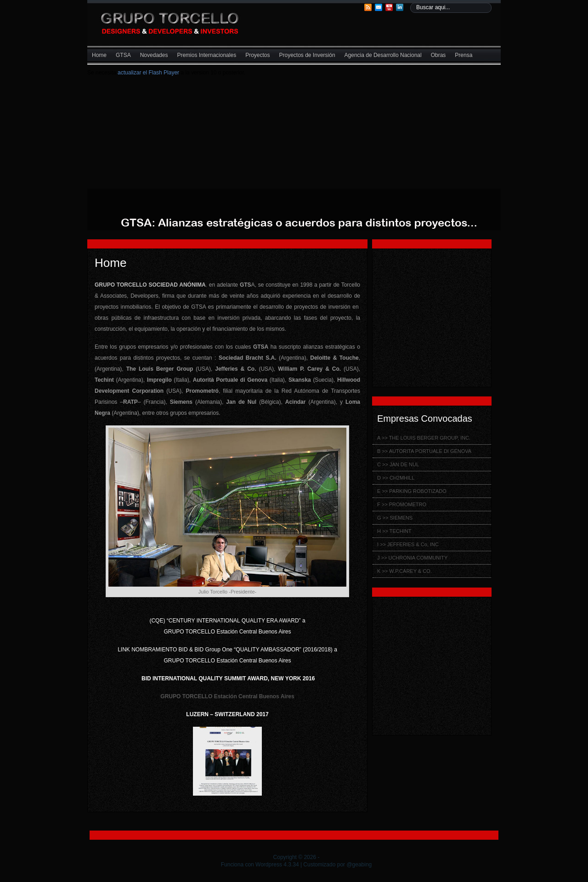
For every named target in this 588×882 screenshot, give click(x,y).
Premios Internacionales (206, 55)
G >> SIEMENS (395, 518)
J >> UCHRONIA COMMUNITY (412, 558)
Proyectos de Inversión (307, 55)
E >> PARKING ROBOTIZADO (412, 491)
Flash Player (163, 73)
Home (99, 55)
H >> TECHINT (394, 531)
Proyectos (257, 55)
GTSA (123, 55)
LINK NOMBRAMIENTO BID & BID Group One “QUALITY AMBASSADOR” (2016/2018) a (227, 650)
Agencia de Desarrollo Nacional (383, 55)
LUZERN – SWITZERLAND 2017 (227, 714)
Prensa (464, 55)
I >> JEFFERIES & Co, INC (408, 544)
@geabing (359, 865)
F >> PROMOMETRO (402, 504)
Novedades (154, 55)
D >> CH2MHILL (396, 478)
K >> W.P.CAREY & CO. (404, 571)
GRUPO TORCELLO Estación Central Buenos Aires (227, 661)
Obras (438, 55)
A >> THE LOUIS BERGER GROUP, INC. (424, 438)
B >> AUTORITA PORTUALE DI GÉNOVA (424, 451)
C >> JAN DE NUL (398, 464)
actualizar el (132, 73)
